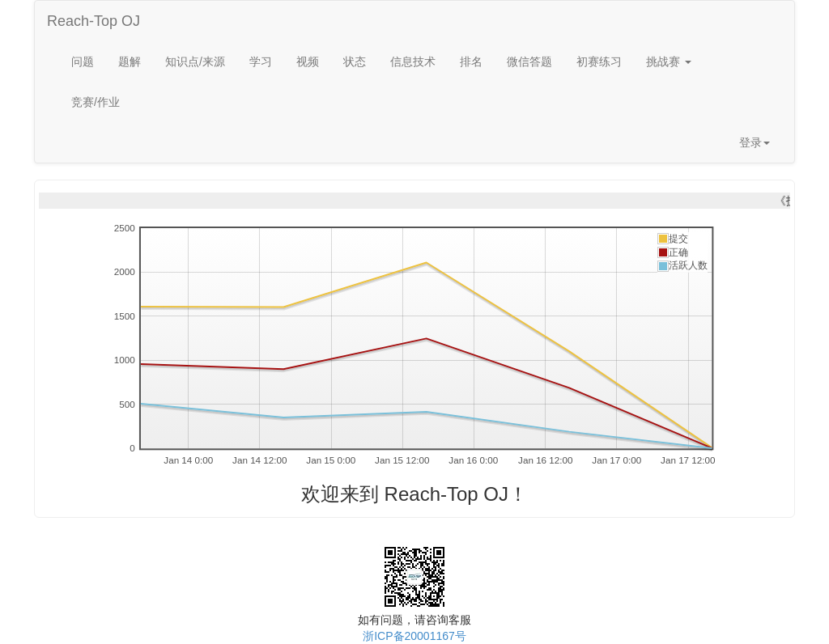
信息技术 (413, 61)
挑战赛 (669, 61)
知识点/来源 (195, 61)
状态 (355, 61)
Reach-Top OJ (94, 21)
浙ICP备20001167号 (414, 636)
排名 (471, 61)
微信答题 (529, 61)
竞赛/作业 (96, 102)
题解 (130, 61)
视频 (308, 61)
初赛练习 (599, 61)
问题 (83, 61)
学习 (261, 61)
